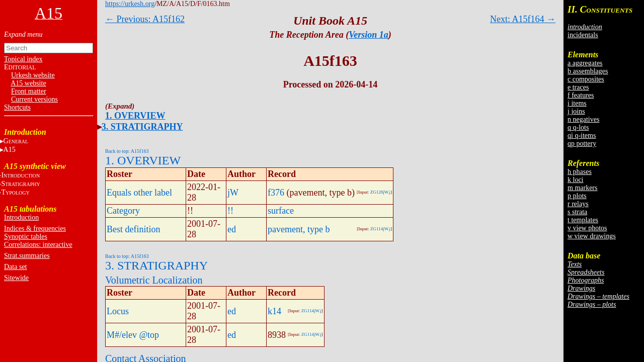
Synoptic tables (26, 237)
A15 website (28, 83)
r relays (578, 204)
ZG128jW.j (380, 192)
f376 (276, 193)
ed (232, 229)
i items (577, 103)
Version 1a (369, 35)
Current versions (34, 99)
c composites (586, 79)
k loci (576, 180)
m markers (582, 188)
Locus (118, 311)
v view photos (587, 228)
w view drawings (592, 236)
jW (233, 193)
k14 (274, 311)
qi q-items (582, 135)
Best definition (134, 229)
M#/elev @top (133, 335)
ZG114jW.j (380, 229)
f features (581, 95)
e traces (578, 87)
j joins (576, 111)
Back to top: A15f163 (127, 151)
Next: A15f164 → (523, 19)
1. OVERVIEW (135, 116)
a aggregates (585, 63)
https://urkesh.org (130, 4)
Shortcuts (17, 107)
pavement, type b (299, 229)
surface (281, 211)
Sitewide (16, 278)
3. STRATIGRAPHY (142, 127)
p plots (577, 196)
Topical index (23, 59)
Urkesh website (33, 75)
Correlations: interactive (38, 245)
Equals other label (139, 193)
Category (123, 211)
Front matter (29, 91)
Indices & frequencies (35, 229)
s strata (577, 212)
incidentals (583, 35)
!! (230, 211)
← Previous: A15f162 (145, 19)
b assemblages (588, 71)
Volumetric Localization (154, 280)
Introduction (21, 217)
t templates (583, 220)
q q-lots (578, 127)
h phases (580, 172)
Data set (15, 267)
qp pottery (582, 144)
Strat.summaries (27, 256)
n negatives (583, 119)
